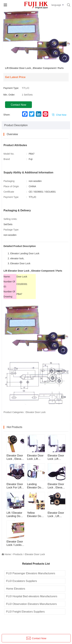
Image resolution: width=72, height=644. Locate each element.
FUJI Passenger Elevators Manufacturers (31, 573)
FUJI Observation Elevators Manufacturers (31, 604)
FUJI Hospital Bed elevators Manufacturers (32, 596)
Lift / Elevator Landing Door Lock (15, 515)
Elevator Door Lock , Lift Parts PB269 (56, 515)
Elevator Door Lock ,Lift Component (35, 457)
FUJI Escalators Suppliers (21, 581)
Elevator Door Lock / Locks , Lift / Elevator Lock (15, 543)
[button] (36, 61)
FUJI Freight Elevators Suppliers (25, 612)
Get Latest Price (15, 77)
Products (18, 554)
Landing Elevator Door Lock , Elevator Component (36, 486)
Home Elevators (16, 589)
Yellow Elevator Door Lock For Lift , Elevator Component (35, 515)
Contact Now (18, 105)
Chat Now (59, 115)
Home (8, 554)
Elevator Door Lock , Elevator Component (15, 457)
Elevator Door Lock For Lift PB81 (15, 486)
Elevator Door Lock (36, 412)
